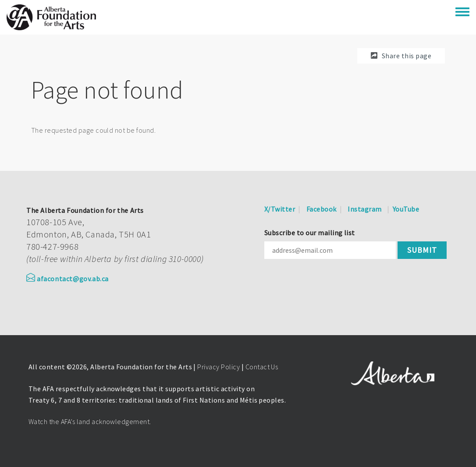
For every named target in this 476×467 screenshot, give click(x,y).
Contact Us (262, 367)
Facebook (321, 209)
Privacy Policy (218, 367)
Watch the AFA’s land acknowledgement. (90, 421)
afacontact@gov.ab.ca (67, 279)
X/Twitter (280, 209)
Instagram (364, 209)
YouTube (406, 209)
